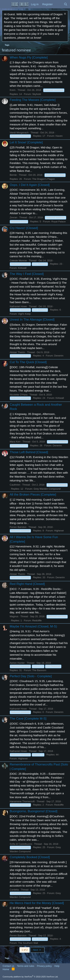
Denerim (59, 356)
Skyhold (37, 94)
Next (37, 950)
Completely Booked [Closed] (30, 857)
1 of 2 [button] (25, 950)
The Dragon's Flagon (43, 179)
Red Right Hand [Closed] (27, 584)
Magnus (14, 616)
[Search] (66, 4)
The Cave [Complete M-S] (28, 719)
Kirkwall (22, 268)
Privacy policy (44, 966)
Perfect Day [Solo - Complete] (31, 676)
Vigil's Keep (24, 314)
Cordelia (14, 890)
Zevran (13, 217)
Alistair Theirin (17, 352)
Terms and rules (26, 966)
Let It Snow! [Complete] (26, 142)
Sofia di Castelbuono (21, 844)
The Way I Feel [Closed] (27, 274)
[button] (5, 4)
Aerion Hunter (17, 663)
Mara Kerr (15, 442)
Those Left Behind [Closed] (29, 452)
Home (6, 969)
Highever (59, 531)
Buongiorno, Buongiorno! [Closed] (34, 811)
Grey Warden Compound (47, 489)
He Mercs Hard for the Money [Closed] (37, 903)
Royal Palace (59, 222)
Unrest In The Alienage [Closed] (32, 320)
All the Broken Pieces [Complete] (33, 495)
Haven (59, 136)
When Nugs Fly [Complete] (29, 57)
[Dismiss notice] (64, 14)
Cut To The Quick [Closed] (28, 362)
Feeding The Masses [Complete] (33, 100)
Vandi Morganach (19, 133)
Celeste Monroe (18, 261)
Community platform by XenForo (30, 977)
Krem (13, 90)
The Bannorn (39, 670)
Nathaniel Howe (18, 306)
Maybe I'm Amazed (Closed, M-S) (33, 626)
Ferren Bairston (18, 527)
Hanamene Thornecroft (22, 801)
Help (57, 966)
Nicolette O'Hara (19, 395)
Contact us (8, 966)
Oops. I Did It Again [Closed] (30, 185)
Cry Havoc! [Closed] (24, 228)
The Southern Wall (28, 943)
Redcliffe (37, 620)
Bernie (13, 175)
